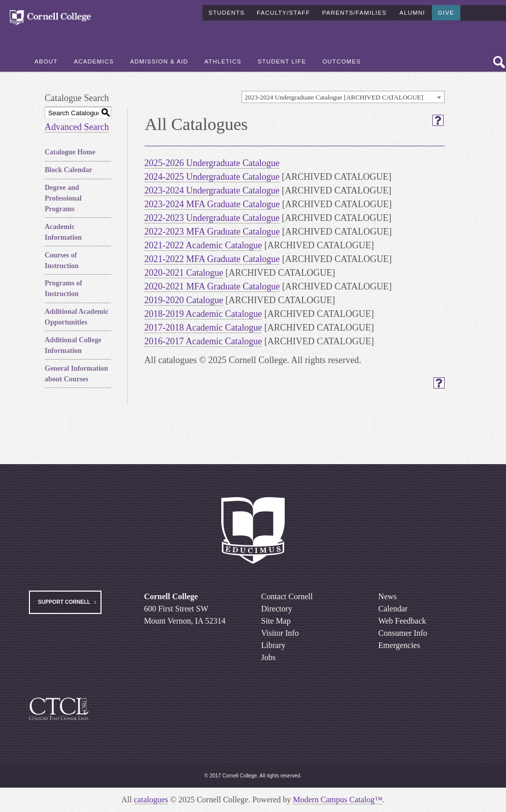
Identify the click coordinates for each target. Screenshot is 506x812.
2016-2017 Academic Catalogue (203, 341)
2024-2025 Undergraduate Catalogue (212, 177)
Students (227, 12)
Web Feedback (402, 621)
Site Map (276, 621)
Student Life (282, 61)
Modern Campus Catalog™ (338, 800)
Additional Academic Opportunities (77, 317)
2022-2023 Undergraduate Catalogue (212, 218)
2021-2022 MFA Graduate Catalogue (212, 259)
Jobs (268, 657)
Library (274, 645)
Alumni (412, 12)
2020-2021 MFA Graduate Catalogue (212, 286)
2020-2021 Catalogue (183, 273)
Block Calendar (69, 170)
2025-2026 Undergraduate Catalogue (212, 163)
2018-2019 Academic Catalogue (203, 314)
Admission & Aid (159, 61)
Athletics (223, 61)
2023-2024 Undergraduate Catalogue (212, 190)
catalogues (151, 800)
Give (446, 12)
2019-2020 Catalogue (183, 300)
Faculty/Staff (283, 12)
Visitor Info (280, 633)
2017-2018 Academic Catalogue (203, 328)
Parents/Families (355, 12)
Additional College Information (73, 345)
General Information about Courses (76, 374)
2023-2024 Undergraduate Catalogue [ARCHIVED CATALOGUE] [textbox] (334, 97)
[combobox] (343, 97)
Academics (94, 61)
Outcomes (342, 61)
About (46, 61)
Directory (277, 609)
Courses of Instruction (62, 261)
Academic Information (63, 232)
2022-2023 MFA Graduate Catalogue (212, 232)
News (387, 596)
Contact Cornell (287, 596)
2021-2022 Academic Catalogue (203, 245)
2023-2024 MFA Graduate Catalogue (212, 204)
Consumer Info (402, 633)
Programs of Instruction (63, 288)
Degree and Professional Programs (63, 198)
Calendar (393, 609)
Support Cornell (64, 602)
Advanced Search (77, 127)
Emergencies (399, 645)
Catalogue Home (70, 152)
